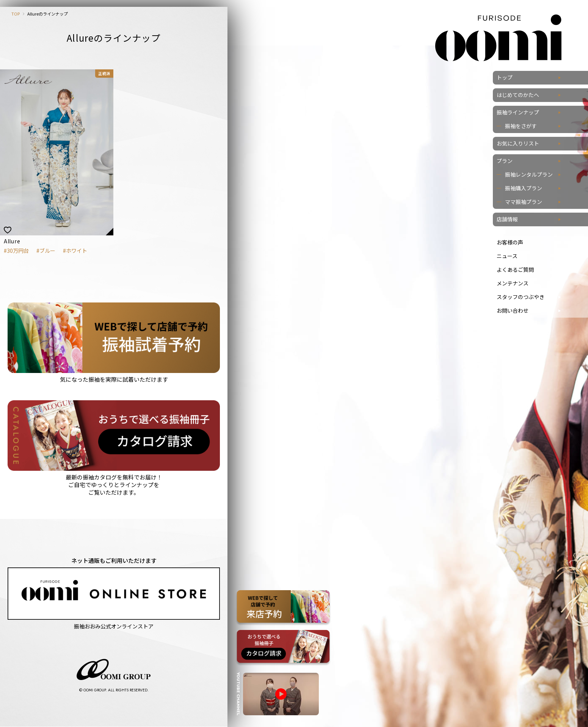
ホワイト (77, 251)
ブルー (47, 251)
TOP (16, 14)
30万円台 (18, 251)
